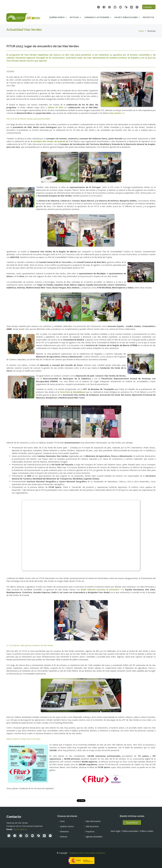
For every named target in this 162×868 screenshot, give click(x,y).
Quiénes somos (57, 17)
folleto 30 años (55, 107)
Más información (93, 821)
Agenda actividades (94, 837)
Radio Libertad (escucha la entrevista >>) (102, 590)
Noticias (74, 17)
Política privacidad (130, 831)
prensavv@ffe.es (20, 829)
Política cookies (147, 831)
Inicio (141, 31)
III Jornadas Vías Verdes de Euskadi (48, 141)
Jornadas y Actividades (97, 17)
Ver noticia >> (117, 113)
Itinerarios (65, 832)
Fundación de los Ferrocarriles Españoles (87, 853)
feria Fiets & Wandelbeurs (73, 392)
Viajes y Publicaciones (126, 17)
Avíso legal (115, 831)
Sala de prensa (92, 826)
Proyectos (149, 17)
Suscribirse (132, 823)
